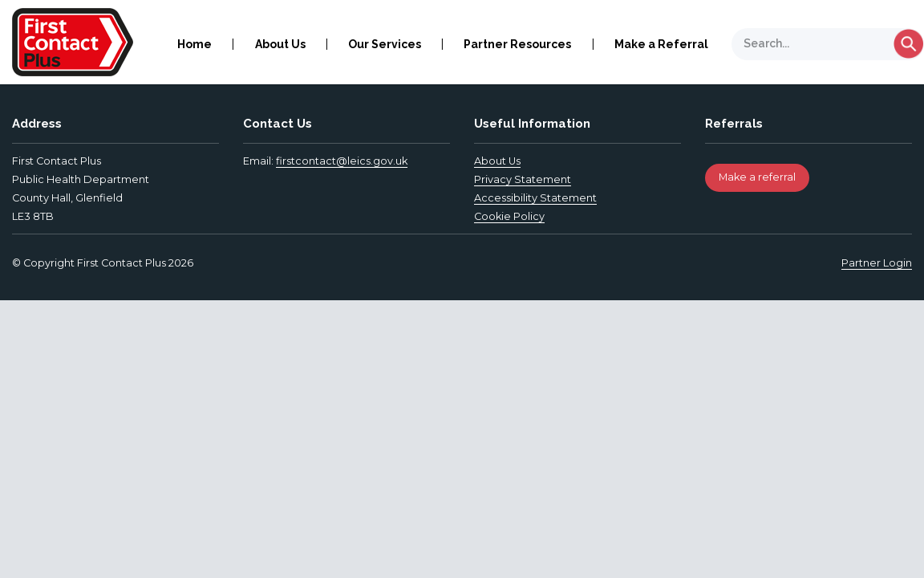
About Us (280, 44)
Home (195, 44)
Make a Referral (661, 44)
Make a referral (757, 177)
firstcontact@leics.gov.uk (342, 161)
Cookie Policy (509, 216)
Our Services (385, 44)
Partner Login (877, 263)
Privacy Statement (523, 179)
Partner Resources (517, 44)
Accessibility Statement (535, 198)
